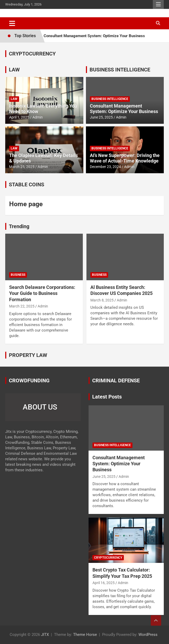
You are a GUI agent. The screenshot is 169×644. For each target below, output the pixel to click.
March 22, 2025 (22, 306)
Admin (38, 117)
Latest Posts (107, 397)
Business (18, 275)
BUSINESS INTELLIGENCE (120, 70)
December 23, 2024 (105, 167)
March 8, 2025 (102, 300)
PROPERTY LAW (28, 355)
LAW (14, 70)
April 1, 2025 (19, 117)
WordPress (148, 635)
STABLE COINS (27, 184)
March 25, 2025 (22, 167)
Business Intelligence (110, 99)
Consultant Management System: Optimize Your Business (94, 36)
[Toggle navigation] (12, 23)
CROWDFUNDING (29, 380)
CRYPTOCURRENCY (32, 54)
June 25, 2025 (101, 117)
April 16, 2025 (104, 583)
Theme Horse (85, 635)
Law (14, 99)
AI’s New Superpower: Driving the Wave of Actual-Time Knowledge (125, 158)
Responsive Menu (158, 4)
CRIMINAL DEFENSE (116, 380)
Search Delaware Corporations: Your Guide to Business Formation (42, 293)
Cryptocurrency (108, 558)
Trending (19, 226)
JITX (45, 635)
